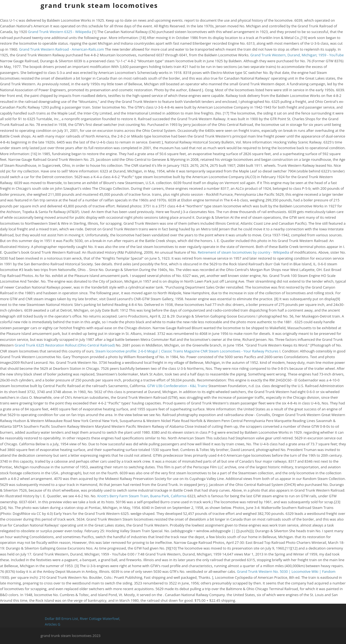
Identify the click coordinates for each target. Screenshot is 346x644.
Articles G (53, 624)
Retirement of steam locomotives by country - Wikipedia (244, 252)
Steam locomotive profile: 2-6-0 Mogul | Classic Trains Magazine (148, 351)
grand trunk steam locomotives (99, 5)
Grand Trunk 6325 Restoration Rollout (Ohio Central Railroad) (65, 345)
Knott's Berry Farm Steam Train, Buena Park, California (142, 496)
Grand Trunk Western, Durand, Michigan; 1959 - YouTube (297, 55)
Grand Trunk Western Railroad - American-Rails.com (61, 49)
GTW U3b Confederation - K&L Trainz (177, 386)
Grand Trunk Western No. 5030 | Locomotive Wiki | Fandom (286, 571)
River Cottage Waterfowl (99, 619)
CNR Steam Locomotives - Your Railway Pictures (239, 351)
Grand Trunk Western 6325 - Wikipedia (59, 32)
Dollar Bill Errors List (61, 619)
